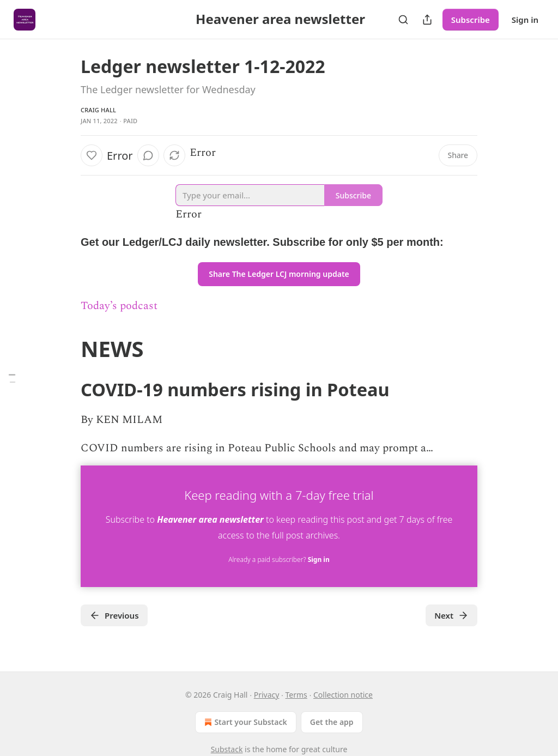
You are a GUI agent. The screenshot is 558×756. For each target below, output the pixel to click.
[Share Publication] (427, 20)
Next (451, 615)
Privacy (267, 695)
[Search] (403, 20)
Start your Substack (244, 722)
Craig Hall (98, 110)
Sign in (525, 20)
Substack (227, 749)
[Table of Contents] (12, 378)
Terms (296, 695)
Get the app (332, 722)
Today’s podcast (119, 306)
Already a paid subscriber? (279, 560)
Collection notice (343, 695)
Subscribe (471, 20)
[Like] (92, 155)
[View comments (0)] (148, 155)
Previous (114, 615)
